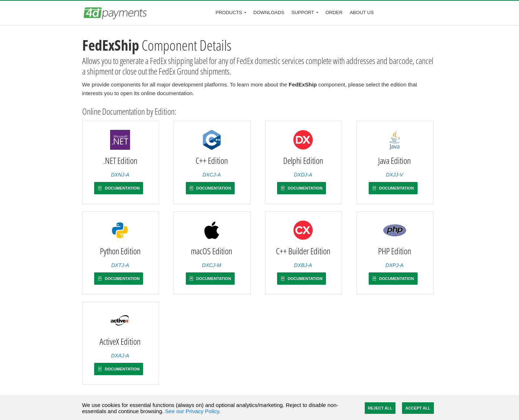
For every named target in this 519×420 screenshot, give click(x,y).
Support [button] (303, 12)
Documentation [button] (119, 188)
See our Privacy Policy (192, 411)
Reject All (380, 408)
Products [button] (229, 12)
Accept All (418, 408)
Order (334, 12)
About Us (362, 12)
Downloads (269, 12)
